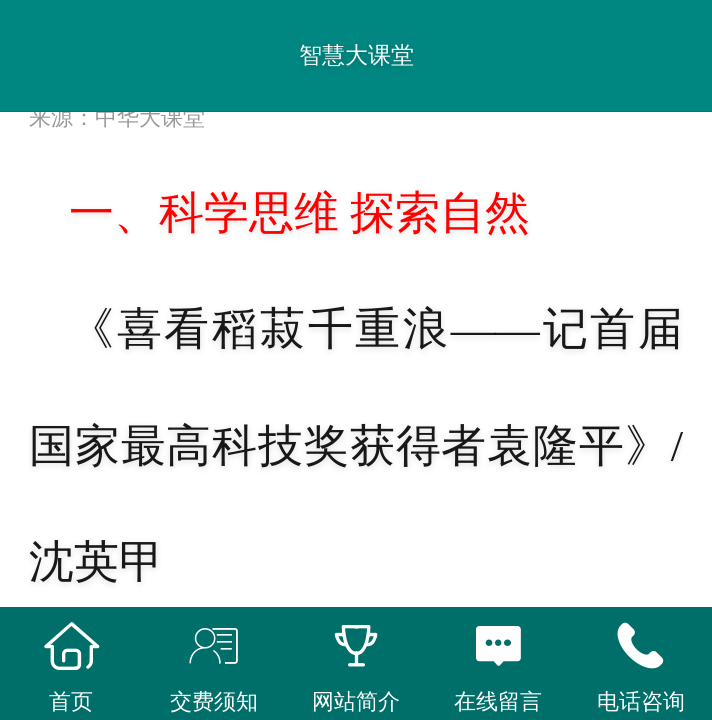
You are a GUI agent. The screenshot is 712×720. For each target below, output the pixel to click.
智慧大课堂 (356, 55)
